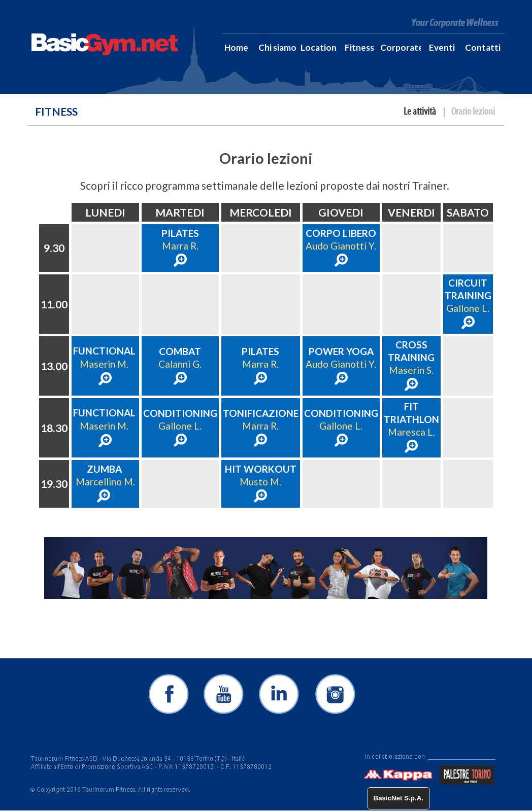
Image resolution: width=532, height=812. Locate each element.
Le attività (420, 111)
